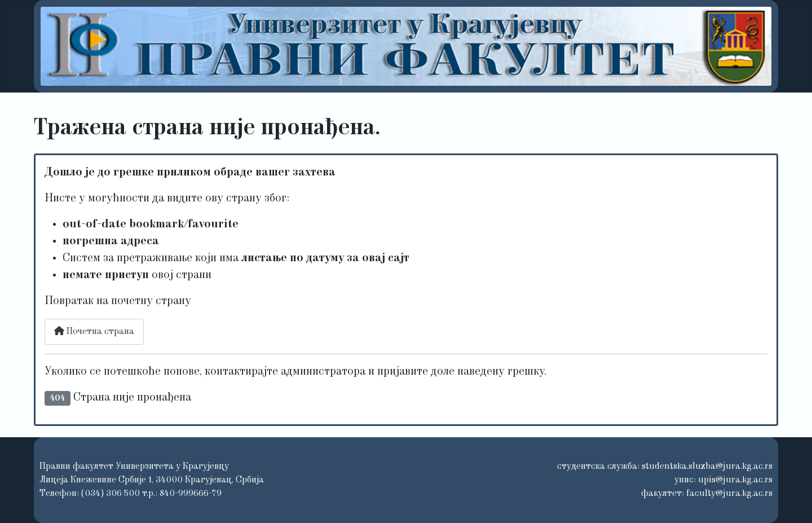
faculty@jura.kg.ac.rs (729, 494)
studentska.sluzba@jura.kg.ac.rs (707, 467)
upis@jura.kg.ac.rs (735, 480)
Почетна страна (94, 331)
